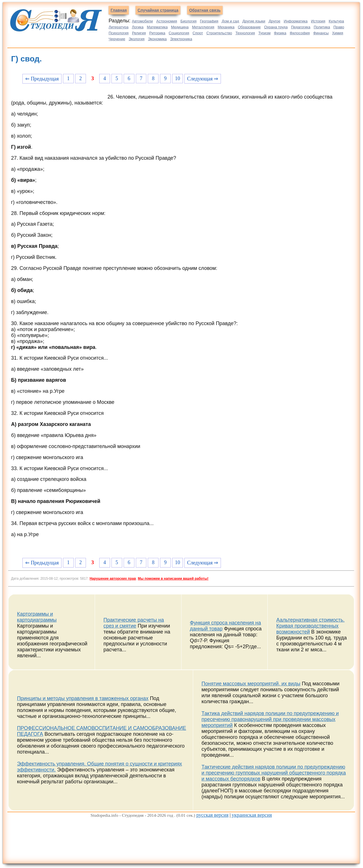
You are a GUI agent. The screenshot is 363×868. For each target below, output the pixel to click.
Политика (322, 27)
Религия (139, 33)
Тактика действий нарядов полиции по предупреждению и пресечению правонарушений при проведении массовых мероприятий (270, 719)
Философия (300, 33)
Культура (336, 21)
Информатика (296, 21)
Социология (179, 33)
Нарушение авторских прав (113, 579)
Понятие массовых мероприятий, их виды (251, 684)
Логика (138, 27)
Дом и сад (230, 21)
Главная (119, 10)
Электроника (181, 39)
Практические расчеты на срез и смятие (134, 623)
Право (339, 27)
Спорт (198, 33)
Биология (188, 21)
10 (178, 78)
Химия (338, 33)
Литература (119, 27)
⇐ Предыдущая (42, 79)
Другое (274, 21)
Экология (137, 39)
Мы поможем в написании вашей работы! (173, 579)
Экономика (157, 39)
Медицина (180, 27)
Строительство (219, 33)
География (209, 21)
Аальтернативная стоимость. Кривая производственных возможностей (310, 626)
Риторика (157, 33)
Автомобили (142, 21)
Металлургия (203, 27)
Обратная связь (205, 10)
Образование (249, 27)
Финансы (321, 33)
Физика (280, 33)
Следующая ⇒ (203, 79)
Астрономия (167, 21)
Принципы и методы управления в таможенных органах (83, 698)
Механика (226, 27)
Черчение (117, 39)
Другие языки (254, 21)
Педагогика (301, 27)
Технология (245, 33)
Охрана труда (276, 27)
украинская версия (252, 815)
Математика (157, 27)
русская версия (212, 815)
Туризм (264, 33)
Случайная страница (158, 10)
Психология (119, 33)
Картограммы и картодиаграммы (37, 617)
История (318, 21)
